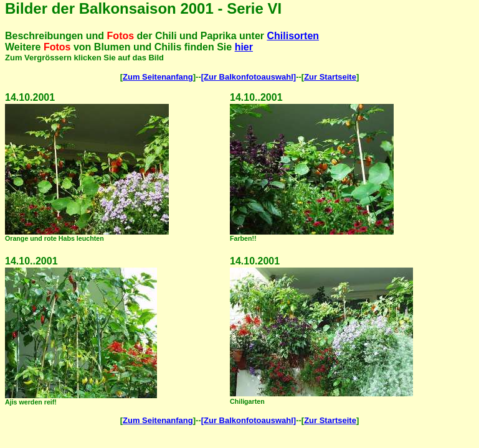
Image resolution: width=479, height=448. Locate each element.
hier (244, 47)
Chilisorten (293, 36)
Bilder (26, 8)
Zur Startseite (330, 77)
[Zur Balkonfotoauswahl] (249, 77)
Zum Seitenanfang (158, 77)
